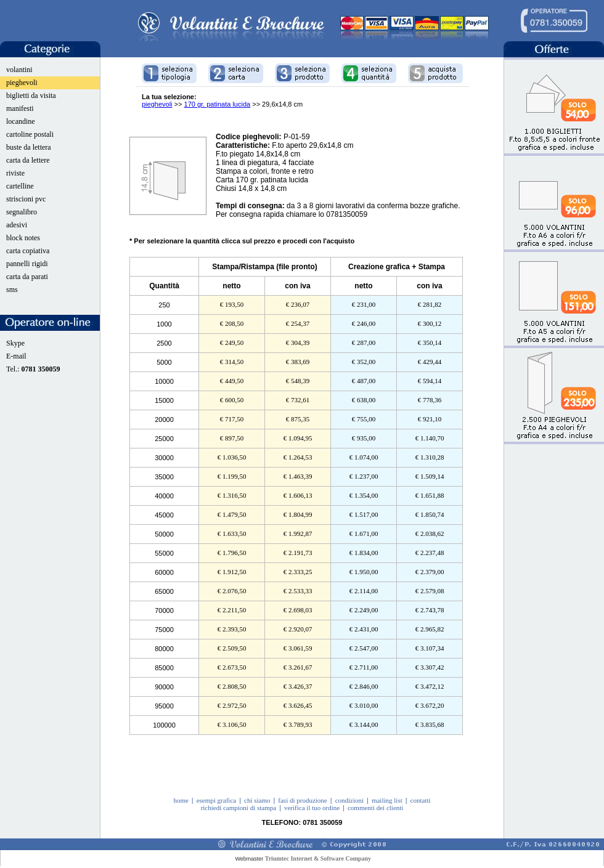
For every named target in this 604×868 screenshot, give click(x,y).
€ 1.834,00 (364, 553)
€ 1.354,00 (364, 495)
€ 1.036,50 (232, 457)
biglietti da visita (31, 95)
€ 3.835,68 (430, 724)
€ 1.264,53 (298, 457)
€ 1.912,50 (232, 572)
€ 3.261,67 (298, 667)
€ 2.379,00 (430, 572)
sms (12, 290)
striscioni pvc (26, 199)
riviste (15, 173)
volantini (19, 70)
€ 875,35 (298, 419)
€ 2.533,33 (298, 591)
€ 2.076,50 (232, 591)
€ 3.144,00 (364, 724)
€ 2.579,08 (430, 591)
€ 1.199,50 (232, 476)
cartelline (20, 186)
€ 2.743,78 (430, 610)
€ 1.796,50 (232, 553)
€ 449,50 (232, 381)
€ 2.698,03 (298, 610)
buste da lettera (29, 147)
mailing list (387, 800)
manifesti (20, 108)
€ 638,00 (364, 400)
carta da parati (27, 277)
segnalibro (22, 212)
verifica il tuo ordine (312, 808)
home (181, 800)
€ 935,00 (364, 438)
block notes (23, 238)
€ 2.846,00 (364, 686)
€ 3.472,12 (430, 686)
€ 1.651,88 (430, 495)
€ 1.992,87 (298, 533)
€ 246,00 (364, 323)
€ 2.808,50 (232, 686)
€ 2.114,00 (364, 591)
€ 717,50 (232, 419)
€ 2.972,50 (232, 705)
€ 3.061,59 (298, 648)
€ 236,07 (298, 304)
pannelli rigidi (27, 264)
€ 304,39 (298, 343)
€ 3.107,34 (430, 648)
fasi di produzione (302, 800)
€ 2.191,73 (298, 553)
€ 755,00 (364, 419)
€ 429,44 (430, 362)
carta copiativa (28, 251)
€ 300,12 (430, 323)
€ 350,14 (430, 343)
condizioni (349, 800)
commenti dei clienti (375, 808)
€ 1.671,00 (364, 533)
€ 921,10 (430, 419)
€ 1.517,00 (364, 514)
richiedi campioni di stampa (239, 808)
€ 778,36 (430, 400)
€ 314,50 (232, 362)
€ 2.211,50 (232, 610)
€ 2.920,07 (298, 629)
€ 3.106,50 (232, 724)
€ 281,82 (430, 304)
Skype (15, 343)
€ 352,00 (364, 362)
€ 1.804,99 (298, 514)
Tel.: (33, 369)
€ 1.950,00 (364, 572)
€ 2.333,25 (298, 572)
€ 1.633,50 (232, 533)
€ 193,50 (232, 304)
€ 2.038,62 (430, 533)
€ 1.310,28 (430, 457)
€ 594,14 (430, 381)
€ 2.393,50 (232, 629)
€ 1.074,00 (364, 457)
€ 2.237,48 (430, 553)
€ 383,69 (298, 362)
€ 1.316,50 (232, 495)
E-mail (16, 356)
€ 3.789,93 (298, 724)
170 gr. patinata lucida (218, 104)
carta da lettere (28, 160)
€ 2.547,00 (364, 648)
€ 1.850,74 (430, 514)
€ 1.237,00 (364, 476)
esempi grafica (216, 800)
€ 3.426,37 (298, 686)
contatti (421, 800)
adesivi (17, 225)
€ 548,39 (298, 381)
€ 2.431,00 (364, 629)
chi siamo (257, 800)
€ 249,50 (232, 343)
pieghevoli (22, 83)
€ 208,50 (232, 323)
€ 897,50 (232, 438)
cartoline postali (30, 134)
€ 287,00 (364, 343)
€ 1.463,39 (298, 476)
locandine (21, 121)
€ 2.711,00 (364, 667)
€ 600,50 (232, 400)
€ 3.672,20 (430, 705)
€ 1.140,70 (430, 438)
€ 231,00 (364, 304)
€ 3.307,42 (430, 667)
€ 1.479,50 (232, 514)
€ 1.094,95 (298, 438)
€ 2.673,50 (232, 667)
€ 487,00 (364, 381)
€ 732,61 (298, 400)
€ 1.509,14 (430, 476)
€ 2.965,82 (430, 629)
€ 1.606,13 (298, 495)
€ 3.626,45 (298, 705)
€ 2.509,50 (232, 648)
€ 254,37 (298, 323)
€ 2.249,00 (364, 610)
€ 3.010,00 (364, 705)
